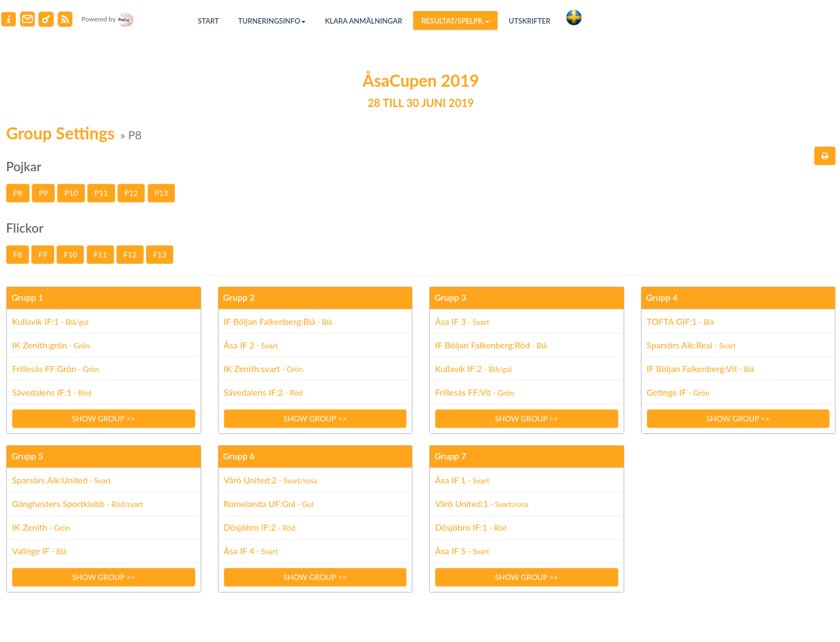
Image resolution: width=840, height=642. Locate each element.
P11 (101, 193)
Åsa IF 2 (251, 345)
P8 (18, 193)
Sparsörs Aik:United (61, 480)
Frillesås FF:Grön (56, 368)
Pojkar (24, 166)
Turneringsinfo (272, 21)
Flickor (25, 228)
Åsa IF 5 (462, 551)
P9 (44, 193)
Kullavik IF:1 (50, 321)
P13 (162, 193)
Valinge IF (39, 551)
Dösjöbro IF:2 (260, 527)
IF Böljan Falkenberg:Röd (491, 345)
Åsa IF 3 (462, 321)
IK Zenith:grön (51, 345)
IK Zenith (41, 527)
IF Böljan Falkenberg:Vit (701, 368)
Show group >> (104, 418)
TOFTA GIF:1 (681, 321)
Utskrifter (529, 21)
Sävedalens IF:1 (52, 392)
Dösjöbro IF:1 (471, 527)
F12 (130, 254)
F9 (43, 254)
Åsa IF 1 (462, 480)
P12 (131, 193)
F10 (70, 254)
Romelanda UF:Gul (269, 503)
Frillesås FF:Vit (475, 392)
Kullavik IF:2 (473, 368)
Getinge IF (678, 392)
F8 (18, 254)
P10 (71, 193)
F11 (100, 254)
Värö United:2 (270, 480)
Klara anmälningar (363, 21)
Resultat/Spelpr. (455, 21)
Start (209, 21)
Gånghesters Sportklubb (78, 503)
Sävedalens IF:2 (263, 392)
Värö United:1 (482, 503)
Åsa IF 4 (251, 551)
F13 (160, 254)
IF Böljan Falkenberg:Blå (278, 321)
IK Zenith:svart (264, 368)
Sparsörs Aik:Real (691, 345)
